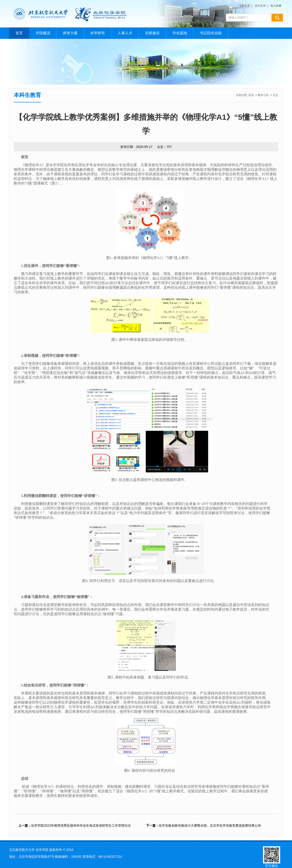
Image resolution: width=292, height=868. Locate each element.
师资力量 (70, 33)
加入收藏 (276, 6)
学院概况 (43, 33)
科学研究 (98, 33)
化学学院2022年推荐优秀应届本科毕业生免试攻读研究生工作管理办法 (74, 825)
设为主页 (260, 6)
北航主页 (245, 6)
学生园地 (180, 33)
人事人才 (125, 33)
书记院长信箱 (211, 33)
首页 (19, 33)
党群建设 (152, 33)
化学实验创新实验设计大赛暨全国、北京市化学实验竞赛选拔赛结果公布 (203, 825)
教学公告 (263, 95)
